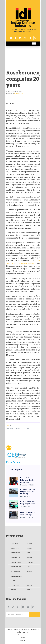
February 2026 (16, 553)
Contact (23, 640)
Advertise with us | (23, 635)
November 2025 (16, 567)
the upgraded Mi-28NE (26, 263)
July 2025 (14, 590)
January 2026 (15, 558)
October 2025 (15, 571)
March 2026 (15, 548)
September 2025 (16, 576)
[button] (34, 43)
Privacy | (23, 638)
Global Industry (19, 94)
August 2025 (15, 585)
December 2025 (16, 562)
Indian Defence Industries (23, 24)
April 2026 (14, 544)
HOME (8, 426)
